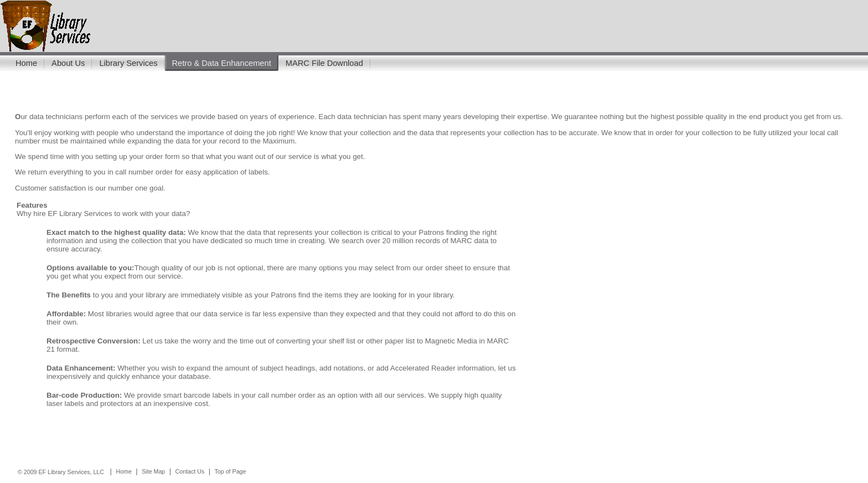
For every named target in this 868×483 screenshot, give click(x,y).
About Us (68, 63)
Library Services (128, 63)
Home (26, 63)
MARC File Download (324, 63)
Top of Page (231, 471)
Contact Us (190, 471)
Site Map (153, 471)
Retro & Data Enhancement (221, 63)
